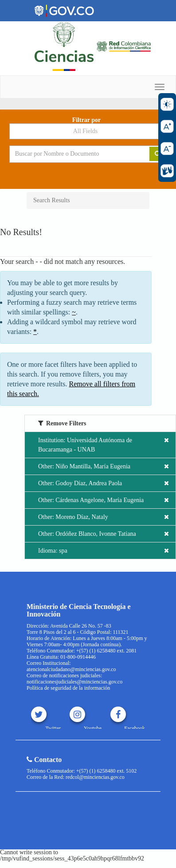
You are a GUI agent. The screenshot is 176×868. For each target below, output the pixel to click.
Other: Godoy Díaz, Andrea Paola (104, 483)
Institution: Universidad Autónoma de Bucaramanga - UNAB (104, 444)
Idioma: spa (104, 551)
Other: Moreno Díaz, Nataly (104, 517)
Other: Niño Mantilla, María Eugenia (104, 466)
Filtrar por (87, 120)
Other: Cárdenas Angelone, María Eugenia (104, 500)
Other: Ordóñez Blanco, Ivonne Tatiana (104, 534)
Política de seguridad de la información (68, 688)
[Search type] (88, 131)
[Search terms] (73, 154)
